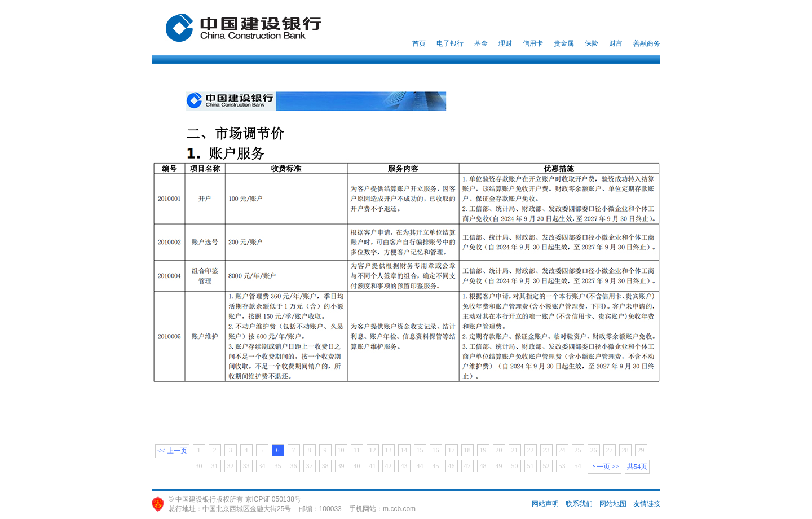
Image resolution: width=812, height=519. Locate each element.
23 (546, 450)
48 (483, 466)
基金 (481, 43)
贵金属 (564, 43)
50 (515, 466)
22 (531, 450)
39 (341, 466)
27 (610, 450)
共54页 (637, 467)
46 (452, 466)
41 (373, 466)
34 (262, 466)
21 (515, 450)
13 (389, 450)
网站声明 (545, 504)
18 (467, 450)
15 (420, 450)
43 (404, 466)
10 (341, 450)
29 (641, 450)
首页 (419, 43)
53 (562, 466)
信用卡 (533, 43)
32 (231, 466)
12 (373, 450)
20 (499, 450)
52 (546, 466)
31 (215, 466)
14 (404, 450)
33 (246, 466)
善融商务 (647, 43)
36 (294, 466)
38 (325, 466)
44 (420, 466)
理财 (505, 43)
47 (467, 466)
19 (483, 450)
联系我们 (579, 504)
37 (310, 466)
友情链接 (647, 504)
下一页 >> (605, 467)
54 (578, 466)
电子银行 (450, 43)
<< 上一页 (172, 451)
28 (625, 450)
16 (436, 450)
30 (199, 466)
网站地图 (613, 504)
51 (531, 466)
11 (357, 450)
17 (452, 450)
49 (499, 466)
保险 (592, 43)
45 (436, 466)
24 (562, 450)
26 (594, 450)
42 (389, 466)
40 (357, 466)
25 (578, 450)
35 (278, 466)
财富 (616, 43)
